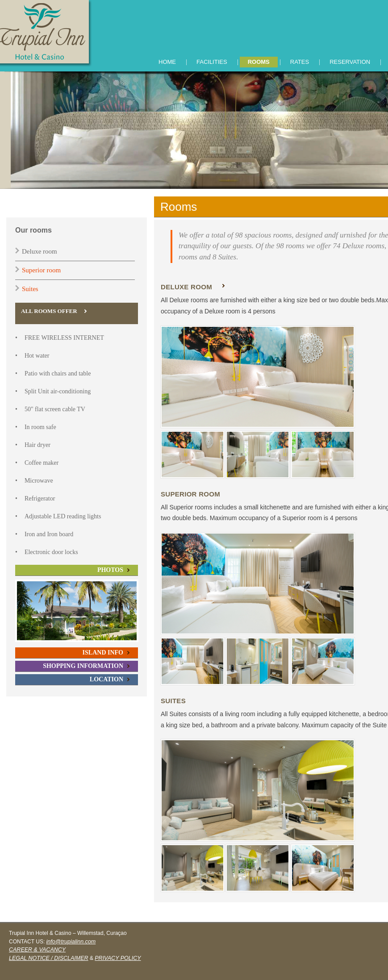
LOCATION (106, 679)
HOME (167, 62)
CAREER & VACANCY (37, 950)
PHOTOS (110, 570)
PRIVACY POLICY (118, 958)
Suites (30, 289)
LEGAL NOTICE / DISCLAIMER (49, 958)
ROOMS (259, 62)
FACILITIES (212, 62)
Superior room (41, 270)
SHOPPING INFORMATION (83, 666)
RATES (300, 62)
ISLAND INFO (103, 653)
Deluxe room (40, 251)
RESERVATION (350, 62)
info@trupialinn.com (71, 942)
